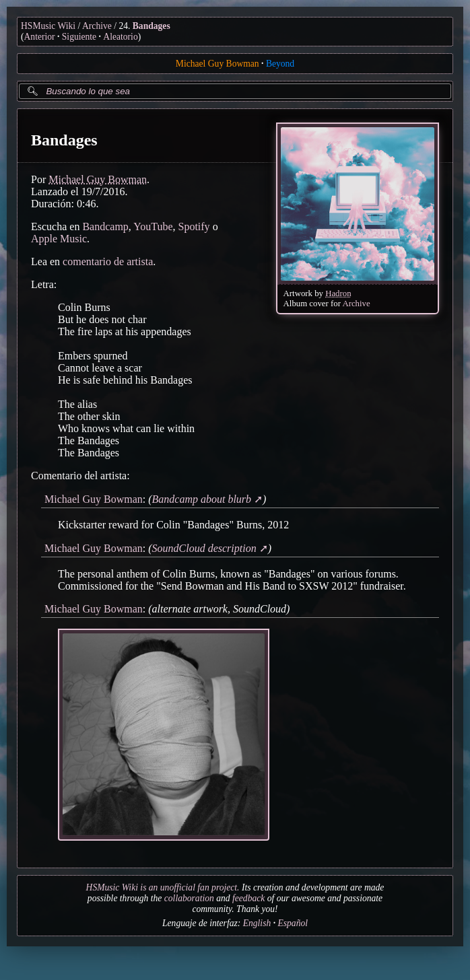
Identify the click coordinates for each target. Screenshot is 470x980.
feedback (248, 898)
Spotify (194, 226)
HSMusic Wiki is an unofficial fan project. (163, 887)
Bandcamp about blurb (202, 499)
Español (293, 923)
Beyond (280, 64)
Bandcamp (105, 226)
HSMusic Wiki (48, 26)
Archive (97, 26)
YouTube (153, 226)
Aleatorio (120, 37)
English (257, 923)
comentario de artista (108, 261)
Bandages (152, 26)
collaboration (189, 898)
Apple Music (59, 239)
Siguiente (79, 37)
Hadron (338, 293)
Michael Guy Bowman (217, 64)
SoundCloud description (204, 548)
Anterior (40, 37)
